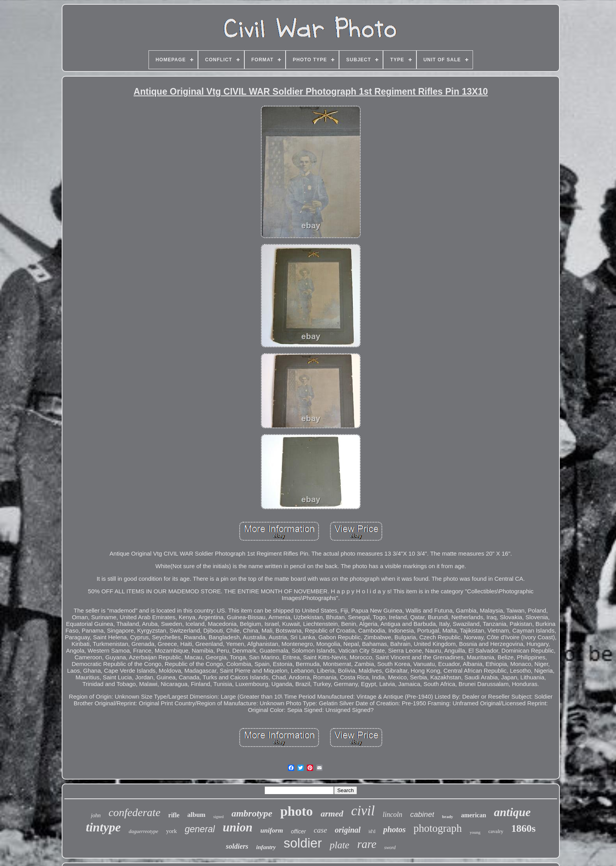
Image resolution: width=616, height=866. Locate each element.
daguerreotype (143, 831)
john (96, 816)
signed (218, 817)
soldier (303, 843)
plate (339, 845)
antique (512, 812)
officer (298, 831)
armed (332, 814)
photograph (438, 828)
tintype (104, 827)
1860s (523, 828)
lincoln (392, 815)
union (238, 827)
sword (390, 848)
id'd (372, 831)
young (475, 832)
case (321, 830)
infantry (266, 847)
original (348, 830)
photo (296, 811)
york (172, 831)
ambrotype (252, 813)
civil (363, 811)
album (196, 815)
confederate (134, 812)
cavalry (496, 831)
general (200, 829)
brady (447, 816)
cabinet (422, 814)
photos (394, 829)
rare (367, 844)
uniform (272, 830)
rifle (174, 815)
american (473, 815)
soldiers (237, 846)
